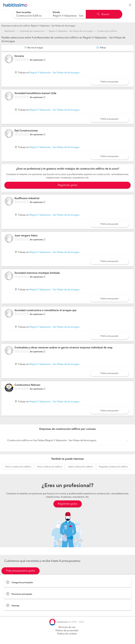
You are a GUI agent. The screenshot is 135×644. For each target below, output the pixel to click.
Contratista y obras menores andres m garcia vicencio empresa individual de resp (63, 348)
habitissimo (10, 31)
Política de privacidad (67, 631)
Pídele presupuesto (109, 82)
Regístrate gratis (68, 504)
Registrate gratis (68, 185)
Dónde (56, 12)
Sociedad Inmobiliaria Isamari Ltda (35, 93)
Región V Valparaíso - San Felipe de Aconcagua (71, 31)
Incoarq (19, 56)
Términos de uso (67, 627)
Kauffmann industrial (27, 198)
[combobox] (31, 14)
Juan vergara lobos (26, 236)
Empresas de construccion (32, 31)
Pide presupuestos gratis (20, 571)
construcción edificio (18, 467)
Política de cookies (67, 634)
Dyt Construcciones (26, 131)
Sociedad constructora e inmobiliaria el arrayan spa (45, 310)
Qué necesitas (24, 12)
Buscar (103, 14)
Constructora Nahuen (27, 385)
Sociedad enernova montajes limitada (37, 273)
